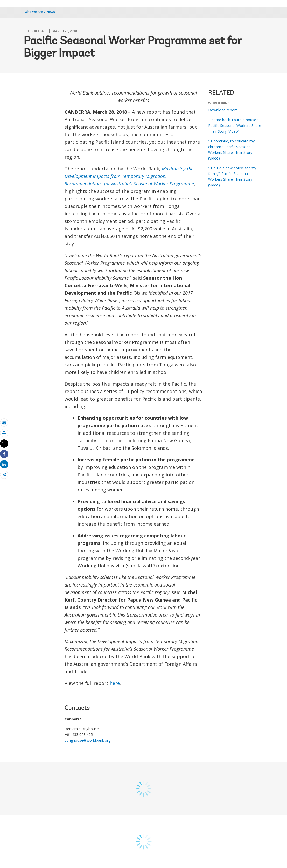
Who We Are (34, 12)
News (51, 12)
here (115, 683)
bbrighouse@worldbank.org (87, 740)
